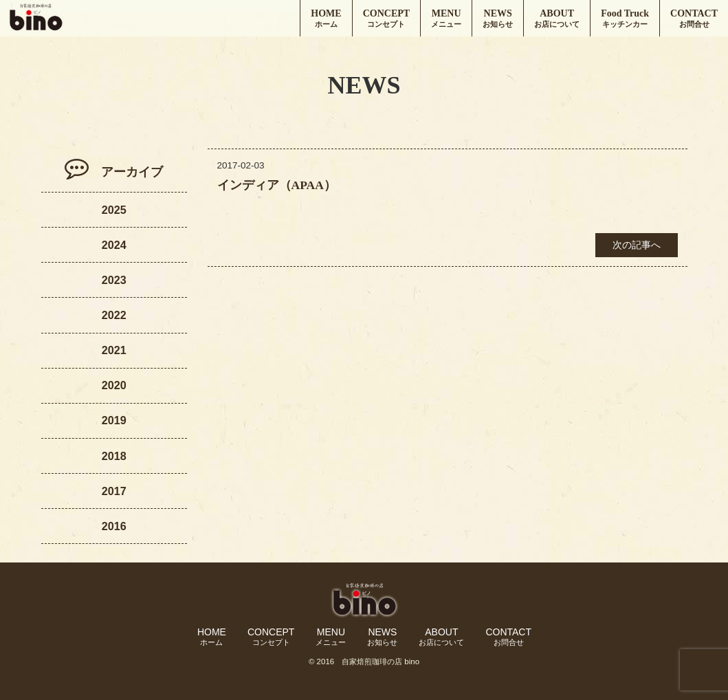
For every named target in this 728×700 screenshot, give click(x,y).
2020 (114, 385)
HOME (326, 19)
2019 (114, 420)
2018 (114, 456)
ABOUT (557, 19)
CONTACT (694, 19)
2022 (114, 315)
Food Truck (625, 19)
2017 (114, 491)
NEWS (498, 19)
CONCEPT (386, 19)
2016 (114, 526)
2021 (114, 350)
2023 (114, 280)
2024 (114, 245)
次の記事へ (637, 245)
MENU (446, 19)
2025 (114, 210)
